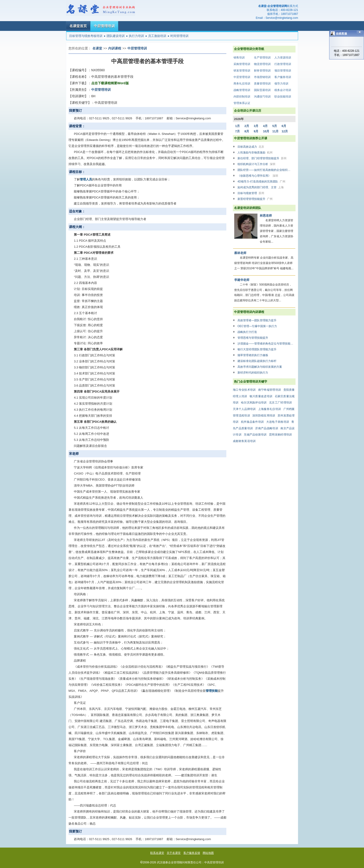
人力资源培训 (283, 58)
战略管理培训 (242, 90)
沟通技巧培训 (262, 97)
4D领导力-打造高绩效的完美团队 (261, 182)
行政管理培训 (283, 64)
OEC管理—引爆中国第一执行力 (257, 326)
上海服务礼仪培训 (270, 409)
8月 (247, 131)
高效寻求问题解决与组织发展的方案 (260, 367)
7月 (237, 131)
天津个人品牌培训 (244, 409)
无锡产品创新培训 (255, 435)
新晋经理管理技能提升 (255, 199)
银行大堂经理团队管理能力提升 (257, 349)
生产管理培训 (262, 58)
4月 (265, 126)
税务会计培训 (283, 90)
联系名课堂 (157, 853)
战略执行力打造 (247, 332)
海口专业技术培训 (244, 390)
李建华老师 (242, 280)
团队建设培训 (116, 36)
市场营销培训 (262, 77)
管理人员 (86, 179)
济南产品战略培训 (266, 428)
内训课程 (115, 48)
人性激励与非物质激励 (255, 153)
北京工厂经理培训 (280, 403)
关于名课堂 (174, 853)
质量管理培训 (262, 84)
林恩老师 (266, 216)
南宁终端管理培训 (270, 390)
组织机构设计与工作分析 (256, 164)
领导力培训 (281, 84)
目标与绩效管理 (251, 193)
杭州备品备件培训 (252, 422)
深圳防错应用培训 (264, 416)
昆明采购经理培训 (280, 435)
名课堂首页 (78, 26)
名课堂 (97, 48)
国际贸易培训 (262, 90)
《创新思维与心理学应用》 (258, 176)
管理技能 (212, 691)
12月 (285, 131)
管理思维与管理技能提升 (253, 338)
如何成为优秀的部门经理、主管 (261, 187)
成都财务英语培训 (244, 441)
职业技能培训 (283, 97)
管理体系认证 (242, 103)
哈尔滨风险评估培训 (254, 403)
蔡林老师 (240, 253)
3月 (256, 126)
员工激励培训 (157, 36)
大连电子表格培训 (278, 422)
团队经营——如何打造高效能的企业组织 (266, 170)
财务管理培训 (262, 71)
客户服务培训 (283, 77)
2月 (247, 126)
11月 (275, 131)
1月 (237, 126)
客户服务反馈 (192, 853)
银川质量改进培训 (261, 396)
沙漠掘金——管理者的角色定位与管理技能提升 (266, 344)
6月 (284, 126)
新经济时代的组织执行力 (253, 373)
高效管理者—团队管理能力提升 (257, 320)
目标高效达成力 (251, 147)
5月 (275, 126)
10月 (266, 131)
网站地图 (208, 853)
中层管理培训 (104, 26)
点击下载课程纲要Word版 (110, 83)
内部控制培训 (242, 97)
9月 (256, 131)
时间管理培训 (179, 36)
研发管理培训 (242, 71)
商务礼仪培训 (242, 84)
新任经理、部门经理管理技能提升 (262, 158)
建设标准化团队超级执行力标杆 (257, 361)
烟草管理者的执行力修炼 (253, 355)
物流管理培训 (262, 64)
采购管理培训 (242, 64)
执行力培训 (136, 36)
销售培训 (239, 58)
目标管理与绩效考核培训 (86, 36)
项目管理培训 (283, 71)
